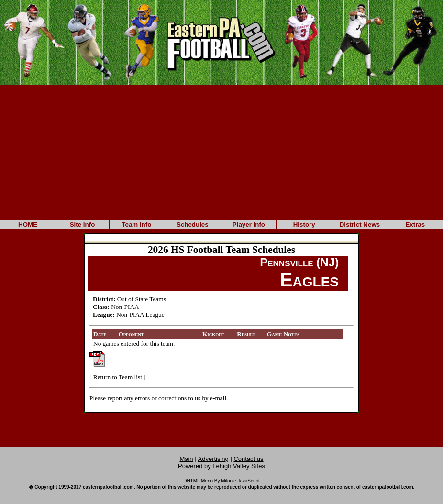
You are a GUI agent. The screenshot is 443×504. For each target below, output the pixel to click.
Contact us (248, 459)
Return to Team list (118, 377)
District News (360, 225)
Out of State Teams (142, 299)
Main (186, 459)
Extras (415, 225)
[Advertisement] (221, 152)
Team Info (136, 225)
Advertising (213, 459)
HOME (28, 225)
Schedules (193, 225)
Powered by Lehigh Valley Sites (221, 466)
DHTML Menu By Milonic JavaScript (221, 481)
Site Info (83, 225)
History (304, 225)
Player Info (249, 225)
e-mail (218, 398)
